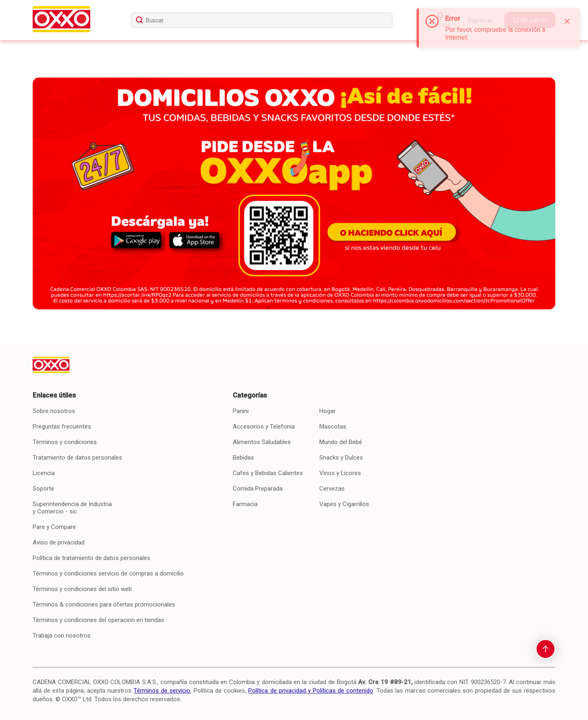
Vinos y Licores (340, 473)
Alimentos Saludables (262, 442)
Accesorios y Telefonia (264, 427)
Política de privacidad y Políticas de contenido (311, 691)
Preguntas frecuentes (62, 427)
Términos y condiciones (65, 442)
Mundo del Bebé (341, 442)
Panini (241, 411)
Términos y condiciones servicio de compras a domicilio (108, 573)
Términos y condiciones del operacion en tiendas (98, 620)
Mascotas (333, 427)
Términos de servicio (162, 691)
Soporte (43, 489)
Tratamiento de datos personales (77, 458)
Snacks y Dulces (341, 458)
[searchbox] (262, 20)
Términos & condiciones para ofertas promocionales (104, 604)
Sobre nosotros (54, 411)
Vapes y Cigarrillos (344, 504)
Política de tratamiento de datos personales (91, 558)
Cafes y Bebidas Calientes (268, 473)
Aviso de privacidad (59, 542)
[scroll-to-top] (546, 649)
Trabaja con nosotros (62, 636)
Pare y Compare (54, 527)
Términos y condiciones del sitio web (82, 589)
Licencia (44, 473)
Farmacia (245, 504)
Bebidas (243, 458)
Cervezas (332, 489)
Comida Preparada (258, 489)
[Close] (567, 21)
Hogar (327, 411)
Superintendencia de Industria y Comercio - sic (72, 508)
